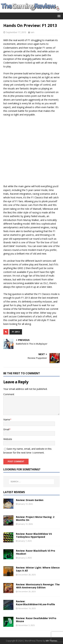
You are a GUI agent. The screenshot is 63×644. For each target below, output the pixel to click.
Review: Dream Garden (30, 500)
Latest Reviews (14, 492)
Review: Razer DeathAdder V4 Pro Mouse (36, 620)
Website (8, 439)
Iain (32, 32)
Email (6, 429)
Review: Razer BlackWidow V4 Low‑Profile (35, 603)
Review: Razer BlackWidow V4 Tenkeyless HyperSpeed (34, 535)
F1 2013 (16, 332)
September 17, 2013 (16, 32)
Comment (9, 394)
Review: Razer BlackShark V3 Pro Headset (36, 552)
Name (7, 420)
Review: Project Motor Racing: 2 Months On (35, 518)
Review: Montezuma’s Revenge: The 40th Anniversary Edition (38, 586)
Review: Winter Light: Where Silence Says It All (38, 569)
